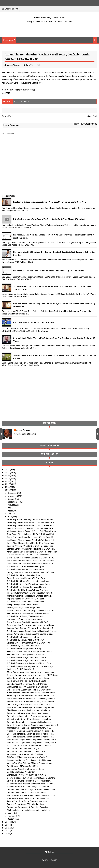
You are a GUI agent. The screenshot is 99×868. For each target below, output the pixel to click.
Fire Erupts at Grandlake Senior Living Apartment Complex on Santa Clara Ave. (49, 202)
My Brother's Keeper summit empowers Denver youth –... (32, 740)
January (11, 819)
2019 (8, 479)
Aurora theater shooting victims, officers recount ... (29, 613)
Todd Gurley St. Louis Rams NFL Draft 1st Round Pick (31, 534)
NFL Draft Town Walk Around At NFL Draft (25, 569)
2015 (8, 490)
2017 (8, 484)
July (10, 508)
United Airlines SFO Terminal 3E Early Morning (27, 684)
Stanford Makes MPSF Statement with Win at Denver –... (32, 796)
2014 (8, 822)
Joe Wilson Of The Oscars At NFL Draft (24, 619)
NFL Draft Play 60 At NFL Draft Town (23, 646)
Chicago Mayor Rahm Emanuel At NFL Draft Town (29, 643)
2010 (8, 834)
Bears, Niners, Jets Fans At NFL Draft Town (26, 578)
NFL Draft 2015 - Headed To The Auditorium (26, 587)
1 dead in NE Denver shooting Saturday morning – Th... (31, 731)
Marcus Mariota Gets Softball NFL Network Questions (31, 699)
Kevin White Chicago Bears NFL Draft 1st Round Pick (30, 543)
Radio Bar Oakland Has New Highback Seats (27, 681)
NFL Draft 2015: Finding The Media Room (25, 616)
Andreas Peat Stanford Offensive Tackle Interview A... (31, 628)
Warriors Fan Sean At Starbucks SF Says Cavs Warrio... (31, 702)
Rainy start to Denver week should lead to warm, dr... (30, 713)
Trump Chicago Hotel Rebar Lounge (23, 605)
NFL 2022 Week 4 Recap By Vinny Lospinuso (33, 322)
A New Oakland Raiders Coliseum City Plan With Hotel (31, 693)
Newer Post (7, 116)
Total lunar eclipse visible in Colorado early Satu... (29, 798)
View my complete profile (25, 434)
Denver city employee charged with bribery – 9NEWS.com (32, 675)
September (13, 502)
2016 (8, 487)
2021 (8, 473)
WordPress (25, 101)
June (10, 511)
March (11, 813)
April (10, 517)
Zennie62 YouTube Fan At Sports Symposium (27, 801)
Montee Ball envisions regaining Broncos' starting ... (30, 596)
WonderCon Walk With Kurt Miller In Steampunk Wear (30, 763)
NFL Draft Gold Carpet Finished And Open (25, 566)
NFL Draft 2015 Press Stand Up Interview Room (28, 581)
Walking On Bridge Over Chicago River (24, 608)
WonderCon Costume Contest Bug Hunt (24, 749)
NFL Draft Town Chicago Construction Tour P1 (27, 660)
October (11, 499)
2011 (8, 831)
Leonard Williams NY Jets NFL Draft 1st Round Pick (30, 546)
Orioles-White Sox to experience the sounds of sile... (30, 634)
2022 (8, 470)
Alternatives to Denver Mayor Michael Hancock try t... (30, 719)
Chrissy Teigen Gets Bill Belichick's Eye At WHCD (29, 704)
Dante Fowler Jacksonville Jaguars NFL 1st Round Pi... (31, 537)
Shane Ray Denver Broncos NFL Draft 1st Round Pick (30, 525)
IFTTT (8, 93)
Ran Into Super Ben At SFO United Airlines (25, 804)
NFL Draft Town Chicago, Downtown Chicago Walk (29, 663)
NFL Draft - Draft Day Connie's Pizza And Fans (28, 590)
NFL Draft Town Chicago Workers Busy (24, 649)
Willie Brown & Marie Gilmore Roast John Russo (28, 678)
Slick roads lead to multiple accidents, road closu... (29, 810)
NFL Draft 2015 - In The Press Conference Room (29, 584)
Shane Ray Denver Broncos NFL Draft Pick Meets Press (32, 522)
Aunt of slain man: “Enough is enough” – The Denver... (30, 652)
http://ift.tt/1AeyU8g (26, 90)
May (10, 514)
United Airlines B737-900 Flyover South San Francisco (31, 790)
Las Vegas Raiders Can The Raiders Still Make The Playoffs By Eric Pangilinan (49, 271)
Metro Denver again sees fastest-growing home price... (31, 672)
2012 (8, 828)
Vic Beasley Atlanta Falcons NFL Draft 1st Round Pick (31, 540)
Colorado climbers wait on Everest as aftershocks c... (30, 716)
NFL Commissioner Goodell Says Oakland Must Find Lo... (32, 631)
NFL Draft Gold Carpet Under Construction (25, 602)
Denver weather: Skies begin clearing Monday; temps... (31, 707)
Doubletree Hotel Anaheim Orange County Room (28, 787)
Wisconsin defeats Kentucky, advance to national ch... (30, 734)
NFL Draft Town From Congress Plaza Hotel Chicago (30, 666)
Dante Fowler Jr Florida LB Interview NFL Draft (28, 622)
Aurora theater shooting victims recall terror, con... (29, 655)
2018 (8, 481)
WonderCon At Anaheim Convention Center (26, 769)
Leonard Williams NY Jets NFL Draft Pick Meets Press (31, 528)
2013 (8, 825)
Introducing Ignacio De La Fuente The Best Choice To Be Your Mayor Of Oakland (49, 219)
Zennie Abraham (23, 430)
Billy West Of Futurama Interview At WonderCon (28, 757)
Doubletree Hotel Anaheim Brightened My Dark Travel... (31, 784)
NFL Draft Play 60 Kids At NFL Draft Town (26, 640)
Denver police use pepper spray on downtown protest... (31, 611)
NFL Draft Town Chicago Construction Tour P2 (27, 658)
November (12, 496)
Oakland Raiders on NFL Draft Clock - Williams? (28, 555)
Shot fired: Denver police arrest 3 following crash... (29, 781)
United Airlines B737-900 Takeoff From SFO (26, 793)
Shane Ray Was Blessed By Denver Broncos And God (31, 520)
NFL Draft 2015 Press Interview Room (24, 575)
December (12, 493)
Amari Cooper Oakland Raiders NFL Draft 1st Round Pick (32, 552)
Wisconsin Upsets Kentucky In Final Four (25, 754)
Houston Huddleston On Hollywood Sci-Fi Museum (30, 760)
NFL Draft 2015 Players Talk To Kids (23, 637)
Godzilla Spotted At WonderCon (21, 772)
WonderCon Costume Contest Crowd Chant (26, 751)
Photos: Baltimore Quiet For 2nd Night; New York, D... (30, 593)
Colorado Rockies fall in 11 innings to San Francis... (29, 722)
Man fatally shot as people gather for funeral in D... (29, 728)
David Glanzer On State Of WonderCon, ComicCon (29, 746)
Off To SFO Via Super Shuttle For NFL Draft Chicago (30, 690)
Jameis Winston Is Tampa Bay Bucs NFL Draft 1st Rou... (32, 564)
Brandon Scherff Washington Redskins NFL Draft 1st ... (31, 549)
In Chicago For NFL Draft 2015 (20, 669)
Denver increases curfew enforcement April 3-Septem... (31, 778)
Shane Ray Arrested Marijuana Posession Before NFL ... (31, 696)
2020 (8, 475)
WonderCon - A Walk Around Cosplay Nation (26, 775)
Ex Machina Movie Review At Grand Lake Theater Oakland (32, 725)
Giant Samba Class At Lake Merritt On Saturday (28, 687)
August (11, 505)
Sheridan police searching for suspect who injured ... (30, 710)
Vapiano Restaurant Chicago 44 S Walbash (26, 599)
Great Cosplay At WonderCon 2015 (22, 766)
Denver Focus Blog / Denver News (49, 18)
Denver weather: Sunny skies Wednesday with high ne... (31, 625)
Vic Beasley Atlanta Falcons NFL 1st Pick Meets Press (31, 531)
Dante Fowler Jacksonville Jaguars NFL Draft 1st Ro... (31, 558)
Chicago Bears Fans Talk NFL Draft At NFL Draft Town (31, 572)
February (12, 816)
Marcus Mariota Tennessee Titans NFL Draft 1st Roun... (31, 561)
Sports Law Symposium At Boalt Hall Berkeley (27, 807)
